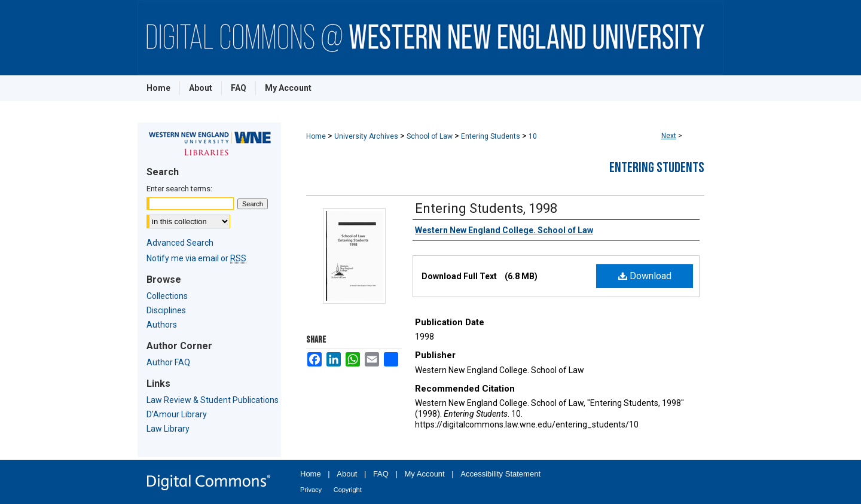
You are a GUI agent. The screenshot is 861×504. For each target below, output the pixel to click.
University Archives (366, 136)
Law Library (168, 429)
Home (316, 136)
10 (533, 136)
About (347, 474)
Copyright (348, 490)
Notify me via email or (196, 258)
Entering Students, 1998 (486, 208)
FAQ (381, 474)
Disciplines (166, 310)
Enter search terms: (179, 189)
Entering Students (491, 136)
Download (645, 276)
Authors (162, 325)
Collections (167, 296)
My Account (425, 474)
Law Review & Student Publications (213, 400)
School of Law (430, 136)
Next (669, 136)
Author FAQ (168, 362)
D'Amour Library (177, 414)
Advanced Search (180, 243)
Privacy (311, 490)
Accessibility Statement (500, 474)
